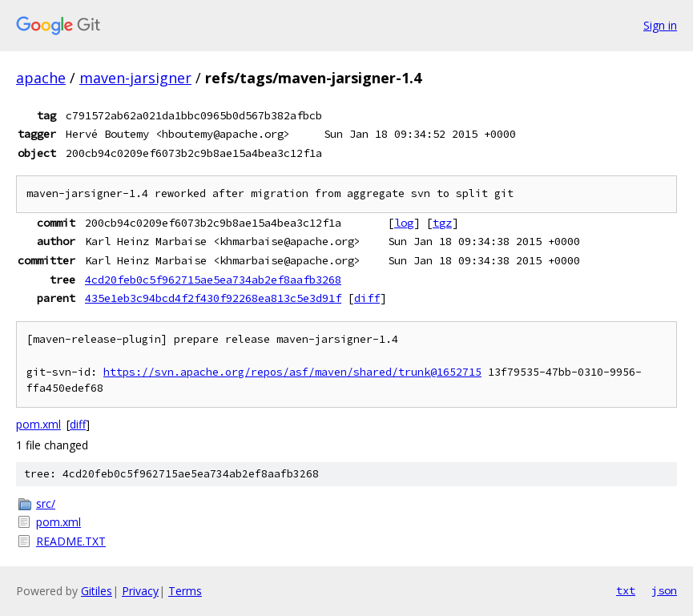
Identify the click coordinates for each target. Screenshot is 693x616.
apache (41, 78)
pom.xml (38, 424)
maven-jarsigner (135, 78)
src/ (46, 503)
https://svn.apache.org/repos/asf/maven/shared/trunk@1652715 (292, 372)
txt (626, 590)
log (404, 223)
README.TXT (71, 541)
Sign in (660, 25)
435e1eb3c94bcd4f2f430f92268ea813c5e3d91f (213, 298)
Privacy (140, 591)
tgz (442, 223)
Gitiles (97, 591)
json (664, 590)
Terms (185, 591)
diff (367, 298)
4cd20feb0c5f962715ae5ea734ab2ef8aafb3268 (213, 280)
